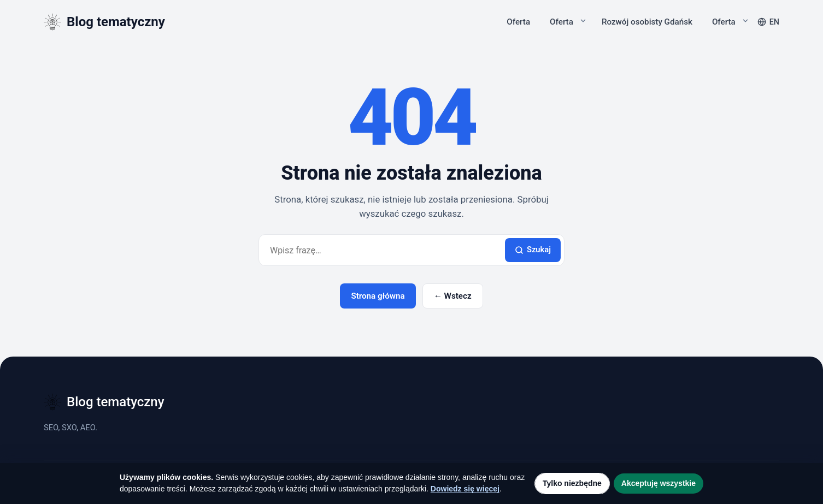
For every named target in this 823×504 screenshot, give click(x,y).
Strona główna (378, 296)
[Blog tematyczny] (104, 22)
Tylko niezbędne (572, 483)
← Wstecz (453, 296)
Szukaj (533, 250)
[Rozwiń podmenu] (583, 21)
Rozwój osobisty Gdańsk (647, 22)
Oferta (518, 22)
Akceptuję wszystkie (659, 483)
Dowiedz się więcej (465, 489)
